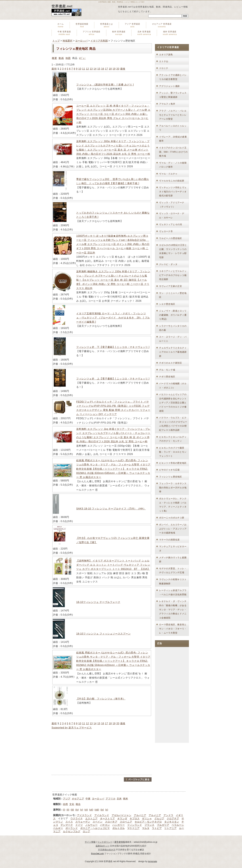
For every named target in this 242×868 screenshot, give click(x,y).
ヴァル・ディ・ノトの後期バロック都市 (173, 165)
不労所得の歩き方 (107, 850)
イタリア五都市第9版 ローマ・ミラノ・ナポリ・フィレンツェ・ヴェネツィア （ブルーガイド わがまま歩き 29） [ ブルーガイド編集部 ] (113, 318)
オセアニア (78, 799)
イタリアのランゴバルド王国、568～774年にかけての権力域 (173, 152)
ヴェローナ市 (166, 231)
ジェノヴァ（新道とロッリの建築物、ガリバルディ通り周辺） (173, 315)
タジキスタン (172, 822)
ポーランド (72, 828)
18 (110, 69)
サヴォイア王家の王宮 (171, 286)
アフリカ (111, 799)
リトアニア (170, 828)
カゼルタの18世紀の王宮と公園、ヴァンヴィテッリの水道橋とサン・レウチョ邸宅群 (173, 251)
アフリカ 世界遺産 (91, 33)
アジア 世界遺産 (132, 25)
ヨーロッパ (81, 41)
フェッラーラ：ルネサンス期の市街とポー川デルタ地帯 (173, 488)
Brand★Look (97, 854)
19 (114, 69)
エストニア (91, 818)
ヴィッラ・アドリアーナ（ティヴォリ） (172, 205)
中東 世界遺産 (64, 33)
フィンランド (135, 825)
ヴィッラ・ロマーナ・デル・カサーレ (172, 216)
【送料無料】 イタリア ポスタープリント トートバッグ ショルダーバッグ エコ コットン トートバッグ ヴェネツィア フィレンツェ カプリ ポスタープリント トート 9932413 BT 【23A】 (113, 565)
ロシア (86, 831)
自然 (65, 804)
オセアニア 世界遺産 (162, 25)
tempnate (152, 861)
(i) (64, 810)
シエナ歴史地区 (167, 304)
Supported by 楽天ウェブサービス (72, 728)
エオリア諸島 (166, 55)
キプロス (135, 818)
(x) (107, 810)
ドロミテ (164, 68)
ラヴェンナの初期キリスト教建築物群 (173, 581)
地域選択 (67, 41)
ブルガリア (163, 825)
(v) (82, 810)
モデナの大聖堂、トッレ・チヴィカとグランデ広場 (173, 571)
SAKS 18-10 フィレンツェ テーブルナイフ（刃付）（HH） (111, 509)
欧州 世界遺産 (119, 33)
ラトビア (157, 828)
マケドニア (133, 828)
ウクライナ (77, 818)
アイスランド (84, 815)
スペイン (98, 822)
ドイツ (79, 825)
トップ (56, 41)
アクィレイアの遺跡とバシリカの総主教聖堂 (173, 77)
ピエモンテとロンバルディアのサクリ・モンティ (173, 439)
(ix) (102, 810)
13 (91, 69)
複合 (78, 804)
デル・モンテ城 (167, 370)
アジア (67, 799)
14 (95, 69)
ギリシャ (147, 818)
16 (103, 69)
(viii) (97, 810)
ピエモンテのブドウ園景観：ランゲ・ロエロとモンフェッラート (173, 452)
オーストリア (107, 818)
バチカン (105, 825)
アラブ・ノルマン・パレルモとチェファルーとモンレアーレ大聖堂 (173, 115)
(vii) (91, 810)
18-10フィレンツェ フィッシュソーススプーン (103, 634)
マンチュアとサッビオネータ (173, 549)
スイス (69, 822)
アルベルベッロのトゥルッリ (173, 128)
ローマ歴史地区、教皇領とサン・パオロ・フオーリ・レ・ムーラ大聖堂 (173, 629)
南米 (125, 799)
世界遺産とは (106, 25)
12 (87, 69)
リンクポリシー (105, 842)
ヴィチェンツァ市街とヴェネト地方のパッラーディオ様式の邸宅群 (173, 192)
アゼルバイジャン (121, 815)
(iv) (77, 810)
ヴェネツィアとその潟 (171, 224)
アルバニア (140, 815)
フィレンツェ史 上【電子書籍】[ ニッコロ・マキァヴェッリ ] (113, 379)
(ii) (68, 810)
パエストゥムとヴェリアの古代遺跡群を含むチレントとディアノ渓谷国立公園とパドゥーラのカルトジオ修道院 (173, 403)
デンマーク (67, 825)
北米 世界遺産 (144, 33)
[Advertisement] (102, 752)
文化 (72, 804)
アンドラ (168, 815)
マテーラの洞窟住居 (169, 540)
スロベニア (126, 822)
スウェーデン (83, 822)
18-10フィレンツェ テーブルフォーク (98, 602)
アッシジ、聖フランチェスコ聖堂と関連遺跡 (173, 95)
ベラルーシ (178, 825)
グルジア (159, 818)
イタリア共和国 (99, 41)
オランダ (122, 818)
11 (84, 69)
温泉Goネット (102, 846)
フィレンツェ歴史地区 (171, 477)
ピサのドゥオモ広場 (169, 470)
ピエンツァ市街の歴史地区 (173, 463)
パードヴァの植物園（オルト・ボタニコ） (173, 386)
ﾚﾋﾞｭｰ (82, 58)
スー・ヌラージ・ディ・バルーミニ (173, 339)
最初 (54, 69)
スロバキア (111, 822)
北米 (119, 799)
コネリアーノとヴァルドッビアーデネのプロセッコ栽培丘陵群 (173, 275)
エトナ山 (164, 61)
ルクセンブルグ (72, 831)
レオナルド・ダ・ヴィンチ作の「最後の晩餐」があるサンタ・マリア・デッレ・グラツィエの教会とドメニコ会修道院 (173, 609)
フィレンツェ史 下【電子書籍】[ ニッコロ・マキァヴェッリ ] (113, 347)
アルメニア (155, 815)
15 (99, 69)
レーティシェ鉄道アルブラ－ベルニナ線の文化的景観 (173, 592)
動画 (61, 58)
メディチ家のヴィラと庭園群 (173, 560)
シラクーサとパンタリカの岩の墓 (173, 328)
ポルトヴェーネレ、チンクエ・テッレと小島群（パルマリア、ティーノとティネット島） (173, 505)
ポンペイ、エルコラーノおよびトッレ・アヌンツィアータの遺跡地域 (173, 529)
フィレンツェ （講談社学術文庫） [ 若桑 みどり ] (105, 85)
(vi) (86, 810)
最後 (123, 69)
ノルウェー (91, 825)
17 (106, 69)
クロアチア (173, 818)
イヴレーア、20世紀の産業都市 (173, 139)
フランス (149, 825)
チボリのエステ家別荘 (171, 363)
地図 (68, 58)
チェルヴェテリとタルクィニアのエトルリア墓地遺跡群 (173, 352)
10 (80, 69)
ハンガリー (119, 825)
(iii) (72, 810)
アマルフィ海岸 (167, 104)
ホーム (61, 25)
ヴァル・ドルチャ (168, 174)
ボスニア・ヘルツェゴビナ (95, 828)
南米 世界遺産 (170, 33)
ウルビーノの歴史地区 (171, 238)
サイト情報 (90, 842)
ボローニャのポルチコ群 (172, 518)
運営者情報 (120, 842)
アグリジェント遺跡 (169, 86)
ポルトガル (119, 828)
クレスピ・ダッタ (168, 264)
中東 (88, 799)
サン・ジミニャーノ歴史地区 (173, 295)
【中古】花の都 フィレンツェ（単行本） (101, 699)
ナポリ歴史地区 (167, 377)
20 (118, 69)
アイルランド (102, 815)
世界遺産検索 (82, 25)
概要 (54, 58)
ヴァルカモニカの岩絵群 (172, 181)
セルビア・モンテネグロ (148, 822)
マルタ (146, 828)
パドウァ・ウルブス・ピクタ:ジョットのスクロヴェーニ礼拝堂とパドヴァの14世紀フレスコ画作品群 (173, 424)
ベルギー (58, 828)
